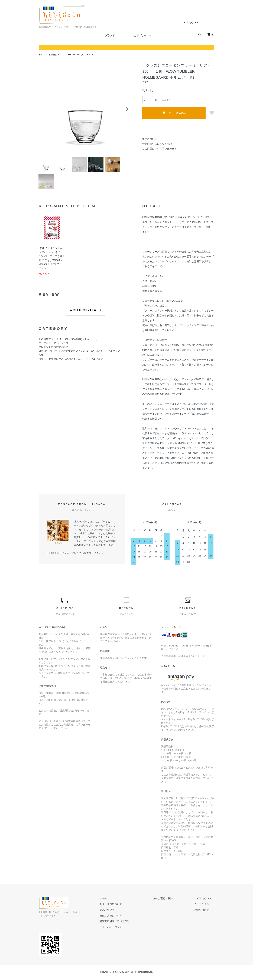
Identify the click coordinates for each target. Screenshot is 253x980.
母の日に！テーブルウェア (105, 355)
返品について (150, 139)
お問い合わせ (205, 914)
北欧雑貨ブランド (58, 55)
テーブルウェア (47, 347)
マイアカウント (190, 22)
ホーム (42, 55)
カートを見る (205, 908)
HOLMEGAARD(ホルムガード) (86, 55)
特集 (41, 359)
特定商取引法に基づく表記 (157, 144)
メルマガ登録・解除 (170, 903)
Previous (44, 109)
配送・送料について (125, 908)
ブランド (110, 35)
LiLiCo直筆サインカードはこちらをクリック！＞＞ (76, 557)
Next (126, 109)
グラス (65, 347)
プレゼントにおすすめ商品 (53, 351)
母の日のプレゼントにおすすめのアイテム (62, 355)
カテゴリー (140, 35)
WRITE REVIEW (84, 314)
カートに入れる (174, 113)
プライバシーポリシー (126, 931)
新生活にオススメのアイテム (65, 363)
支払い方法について (125, 920)
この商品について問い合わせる (160, 149)
